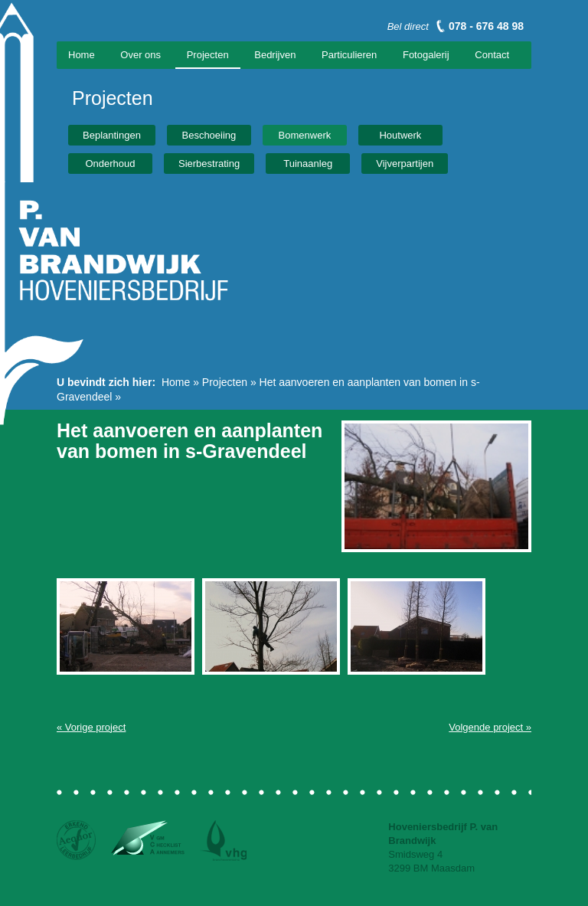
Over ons (140, 55)
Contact (492, 55)
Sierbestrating (209, 164)
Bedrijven (275, 55)
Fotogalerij (426, 55)
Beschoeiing (209, 135)
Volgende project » (490, 727)
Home (82, 55)
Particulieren (349, 55)
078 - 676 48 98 (486, 26)
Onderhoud (110, 164)
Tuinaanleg (308, 164)
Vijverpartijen (405, 164)
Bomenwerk (305, 135)
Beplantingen (112, 135)
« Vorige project (91, 727)
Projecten (208, 55)
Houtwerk (400, 135)
